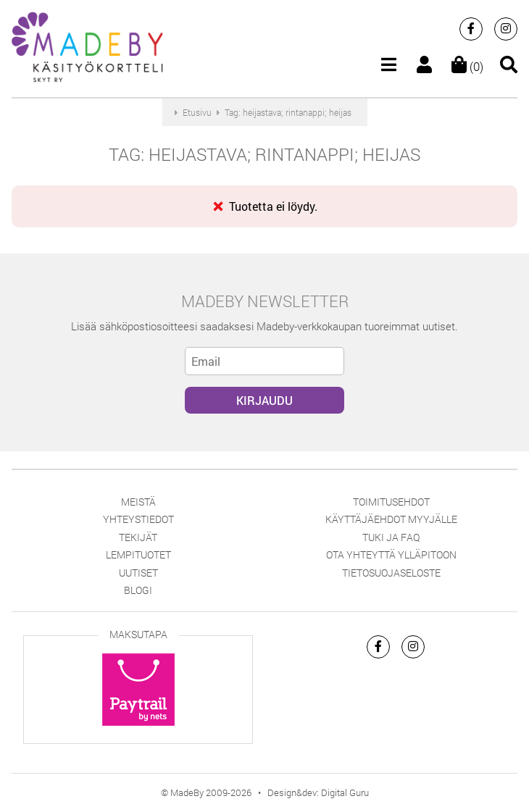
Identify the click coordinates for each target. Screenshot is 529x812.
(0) (467, 66)
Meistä (138, 502)
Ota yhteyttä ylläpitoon (391, 554)
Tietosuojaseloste (391, 573)
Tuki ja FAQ (391, 537)
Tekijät (138, 537)
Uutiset (138, 573)
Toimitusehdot (391, 502)
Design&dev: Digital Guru (318, 792)
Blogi (138, 590)
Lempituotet (138, 554)
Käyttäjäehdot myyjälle (391, 519)
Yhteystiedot (138, 519)
